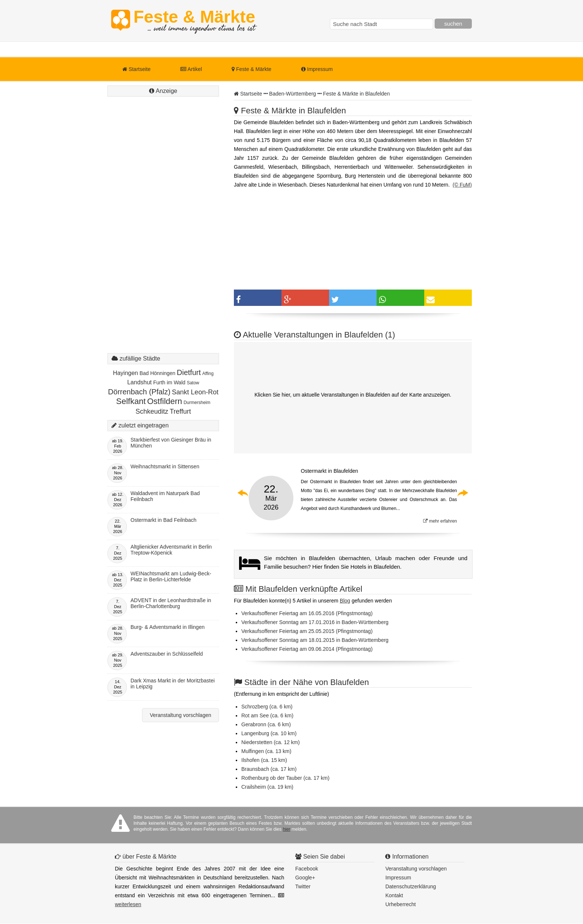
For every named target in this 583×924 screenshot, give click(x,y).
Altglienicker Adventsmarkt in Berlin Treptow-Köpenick (171, 550)
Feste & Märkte (194, 20)
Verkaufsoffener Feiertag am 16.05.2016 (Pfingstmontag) (307, 613)
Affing (208, 374)
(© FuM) (462, 185)
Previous (243, 493)
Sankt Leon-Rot (195, 392)
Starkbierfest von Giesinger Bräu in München (171, 443)
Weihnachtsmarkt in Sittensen (165, 466)
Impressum (317, 69)
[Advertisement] (163, 232)
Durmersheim (197, 403)
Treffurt (180, 411)
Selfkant (131, 401)
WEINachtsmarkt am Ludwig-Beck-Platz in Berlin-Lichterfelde (171, 576)
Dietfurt (189, 372)
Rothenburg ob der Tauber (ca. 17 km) (285, 778)
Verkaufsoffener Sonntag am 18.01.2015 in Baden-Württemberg (315, 640)
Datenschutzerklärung (410, 886)
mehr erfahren (440, 521)
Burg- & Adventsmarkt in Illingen (168, 627)
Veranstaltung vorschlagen (181, 715)
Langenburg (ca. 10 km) (269, 733)
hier (287, 829)
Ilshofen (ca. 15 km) (264, 760)
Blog (345, 601)
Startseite (136, 69)
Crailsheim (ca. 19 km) (267, 787)
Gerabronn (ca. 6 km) (266, 724)
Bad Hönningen (157, 373)
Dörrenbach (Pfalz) (139, 392)
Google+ (305, 878)
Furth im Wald (169, 382)
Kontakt (394, 895)
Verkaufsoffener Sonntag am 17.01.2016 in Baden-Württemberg (315, 622)
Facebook (307, 869)
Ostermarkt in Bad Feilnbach (163, 520)
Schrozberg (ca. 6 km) (267, 707)
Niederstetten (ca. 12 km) (270, 742)
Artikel (191, 69)
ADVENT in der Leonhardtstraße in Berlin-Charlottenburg (171, 603)
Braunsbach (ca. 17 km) (269, 769)
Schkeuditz (152, 411)
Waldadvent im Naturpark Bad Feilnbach (165, 496)
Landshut (139, 382)
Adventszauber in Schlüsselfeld (167, 654)
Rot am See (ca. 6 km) (267, 715)
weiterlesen (128, 904)
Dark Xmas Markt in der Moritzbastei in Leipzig (173, 684)
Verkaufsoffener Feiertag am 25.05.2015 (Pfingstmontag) (307, 631)
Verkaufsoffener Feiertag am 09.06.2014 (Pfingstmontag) (307, 649)
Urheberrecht (400, 904)
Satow (193, 383)
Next (463, 493)
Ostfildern (165, 401)
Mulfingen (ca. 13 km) (266, 751)
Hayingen (126, 373)
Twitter (303, 886)
